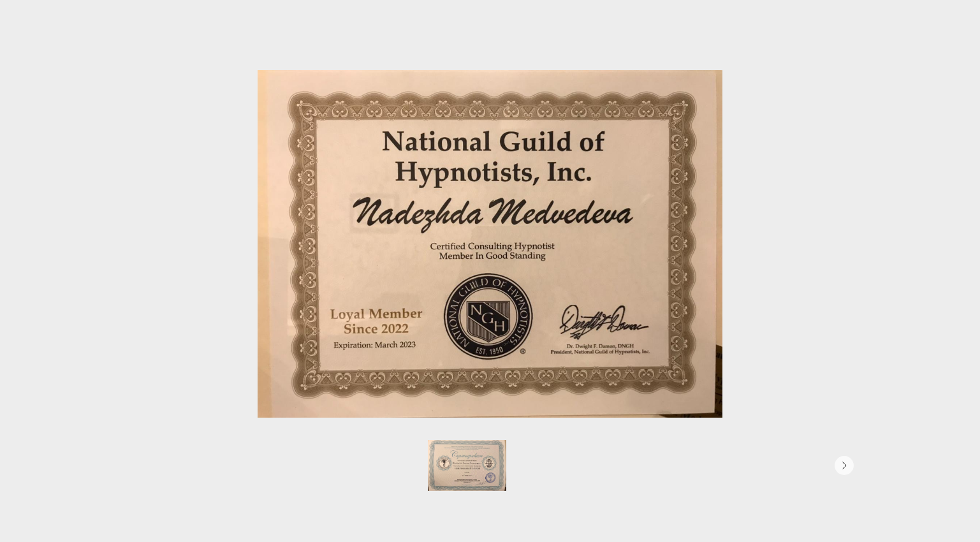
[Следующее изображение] (844, 465)
